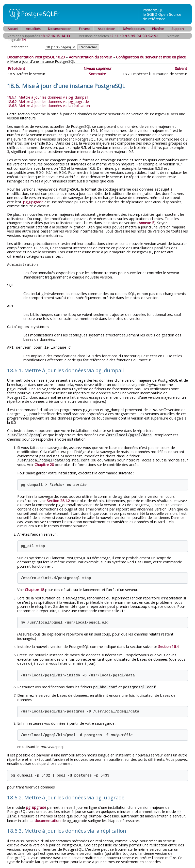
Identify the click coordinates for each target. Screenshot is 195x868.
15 (58, 36)
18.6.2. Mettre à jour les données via (48, 102)
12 (111, 36)
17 (48, 36)
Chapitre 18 (35, 589)
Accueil (13, 29)
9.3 (145, 36)
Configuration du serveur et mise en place (151, 57)
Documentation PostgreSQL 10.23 (36, 57)
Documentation (60, 29)
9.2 (150, 36)
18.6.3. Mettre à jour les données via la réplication (48, 106)
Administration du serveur (90, 57)
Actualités (33, 29)
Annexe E (146, 223)
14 (63, 36)
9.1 (156, 36)
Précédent (17, 68)
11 (117, 36)
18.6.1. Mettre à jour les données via (48, 97)
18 (43, 36)
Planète (158, 29)
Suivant (181, 68)
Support (178, 29)
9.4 (139, 36)
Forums (85, 29)
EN (24, 40)
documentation (47, 819)
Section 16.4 (168, 646)
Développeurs (134, 29)
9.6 (127, 36)
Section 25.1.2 (58, 500)
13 (68, 36)
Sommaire (97, 74)
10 (122, 36)
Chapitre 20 (44, 464)
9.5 (133, 36)
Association (107, 29)
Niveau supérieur (97, 68)
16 (53, 36)
